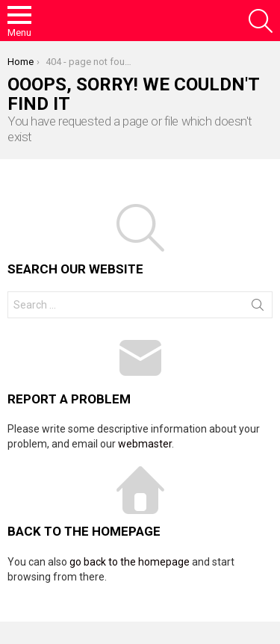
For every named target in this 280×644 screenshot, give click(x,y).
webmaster (145, 444)
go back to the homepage (130, 562)
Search (258, 308)
